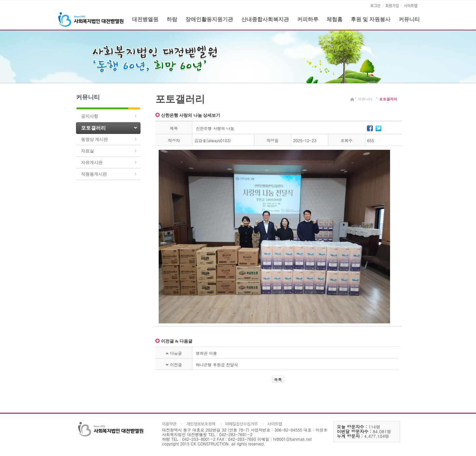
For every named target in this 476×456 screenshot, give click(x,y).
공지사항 (90, 116)
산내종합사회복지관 (265, 20)
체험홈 (335, 20)
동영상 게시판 (94, 139)
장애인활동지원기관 (209, 20)
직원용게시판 (94, 174)
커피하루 (308, 20)
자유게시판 (92, 163)
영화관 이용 (206, 353)
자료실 (87, 151)
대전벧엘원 (145, 20)
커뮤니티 (409, 20)
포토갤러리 (93, 128)
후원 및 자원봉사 (371, 20)
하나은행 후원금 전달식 (217, 365)
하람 (172, 20)
